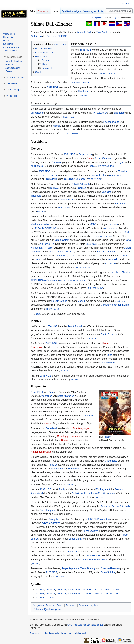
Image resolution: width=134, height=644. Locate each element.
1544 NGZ (70, 154)
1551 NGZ (85, 50)
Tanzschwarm (91, 531)
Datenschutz (36, 633)
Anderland (51, 428)
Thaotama (83, 91)
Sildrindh (85, 184)
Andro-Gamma (103, 158)
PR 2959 (49, 248)
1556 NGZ (52, 326)
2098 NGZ (53, 87)
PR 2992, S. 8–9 (96, 288)
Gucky (123, 256)
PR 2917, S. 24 (100, 113)
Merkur (81, 301)
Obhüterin (36, 36)
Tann (89, 158)
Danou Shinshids (121, 506)
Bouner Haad (94, 555)
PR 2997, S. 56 (52, 309)
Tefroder (123, 171)
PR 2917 (39, 590)
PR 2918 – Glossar (81, 82)
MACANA (63, 207)
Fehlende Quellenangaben (48, 609)
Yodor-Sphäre (76, 539)
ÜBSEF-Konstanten (99, 519)
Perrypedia (116, 18)
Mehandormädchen (111, 305)
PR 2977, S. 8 (65, 280)
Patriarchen (57, 469)
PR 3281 (100, 497)
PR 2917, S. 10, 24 (107, 166)
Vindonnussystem (40, 224)
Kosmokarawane (87, 559)
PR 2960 (70, 252)
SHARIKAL (102, 559)
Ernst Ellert (37, 392)
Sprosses (52, 36)
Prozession (37, 347)
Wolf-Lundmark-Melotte (93, 493)
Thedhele (36, 196)
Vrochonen (72, 552)
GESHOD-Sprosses (75, 179)
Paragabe (54, 519)
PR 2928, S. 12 (47, 244)
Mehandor (73, 469)
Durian (65, 440)
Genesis (83, 605)
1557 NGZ (52, 343)
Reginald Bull (84, 32)
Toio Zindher (103, 32)
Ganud (78, 326)
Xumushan (37, 248)
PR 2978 (61, 594)
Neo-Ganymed (56, 252)
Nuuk (106, 343)
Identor (56, 126)
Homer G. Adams (106, 252)
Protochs (105, 506)
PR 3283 (84, 95)
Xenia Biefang (88, 568)
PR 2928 (94, 590)
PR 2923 (114, 224)
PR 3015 (92, 338)
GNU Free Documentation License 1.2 (85, 625)
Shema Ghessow (110, 568)
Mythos (94, 605)
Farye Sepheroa (70, 568)
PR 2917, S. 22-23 (108, 73)
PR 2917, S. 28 (69, 117)
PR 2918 (41, 211)
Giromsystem (62, 240)
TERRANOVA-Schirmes (44, 280)
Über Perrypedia (51, 633)
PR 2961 (71, 256)
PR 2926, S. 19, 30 (103, 236)
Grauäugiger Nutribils (69, 436)
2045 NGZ (45, 376)
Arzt (127, 232)
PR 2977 (50, 594)
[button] (14, 57)
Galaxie (76, 493)
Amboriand (37, 493)
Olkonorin (110, 263)
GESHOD (120, 301)
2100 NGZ (52, 572)
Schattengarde (48, 510)
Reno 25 (53, 465)
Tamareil (112, 259)
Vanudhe (107, 192)
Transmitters (67, 200)
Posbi (71, 326)
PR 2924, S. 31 (111, 228)
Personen (71, 605)
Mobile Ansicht (80, 633)
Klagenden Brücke (41, 452)
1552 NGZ (92, 244)
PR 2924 (72, 590)
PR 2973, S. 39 (83, 267)
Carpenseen (85, 154)
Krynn (121, 162)
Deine (96, 18)
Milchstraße (37, 166)
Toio (51, 392)
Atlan (38, 259)
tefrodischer (37, 113)
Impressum (66, 633)
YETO (93, 224)
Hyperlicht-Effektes (120, 272)
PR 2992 (72, 594)
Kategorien (38, 605)
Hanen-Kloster (98, 175)
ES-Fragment (103, 489)
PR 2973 (39, 594)
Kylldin (126, 305)
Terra (128, 240)
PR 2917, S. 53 (94, 179)
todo (38, 314)
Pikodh (76, 184)
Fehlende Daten (54, 605)
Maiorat (48, 423)
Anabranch (46, 396)
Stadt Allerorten (108, 363)
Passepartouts (111, 122)
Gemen (82, 188)
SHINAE (62, 36)
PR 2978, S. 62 (80, 280)
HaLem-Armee (59, 301)
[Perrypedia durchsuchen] (119, 11)
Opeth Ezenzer (109, 334)
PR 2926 (83, 590)
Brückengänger (81, 428)
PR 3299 (60, 576)
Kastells (61, 256)
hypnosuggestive (51, 523)
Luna (110, 355)
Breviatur (57, 162)
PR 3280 (112, 493)
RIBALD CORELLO (46, 228)
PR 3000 (74, 380)
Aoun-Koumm (117, 175)
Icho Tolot (119, 113)
